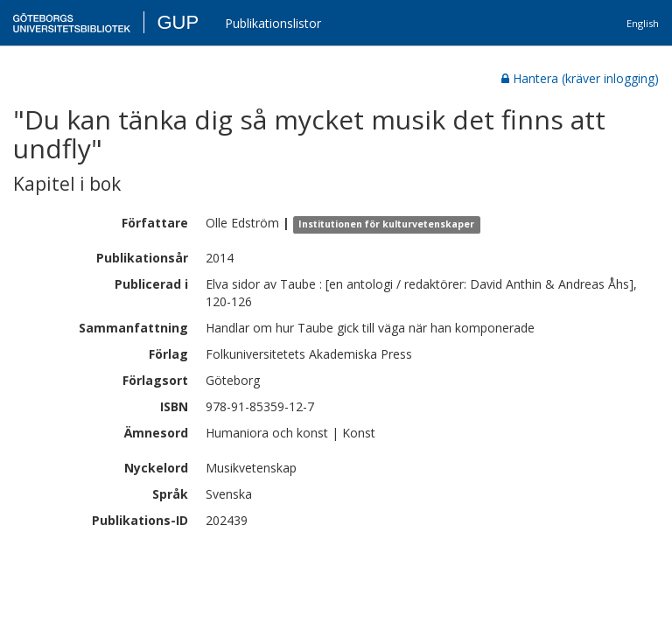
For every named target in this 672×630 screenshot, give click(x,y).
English (643, 23)
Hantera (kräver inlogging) (580, 78)
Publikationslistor (273, 23)
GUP (178, 22)
